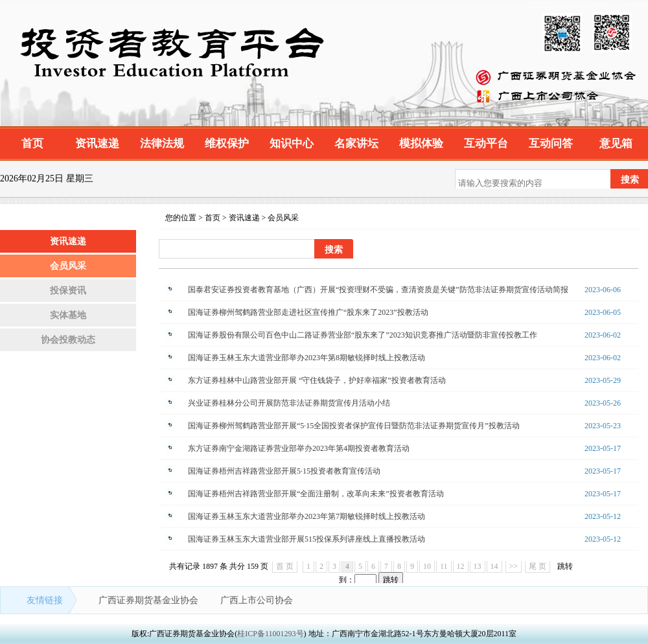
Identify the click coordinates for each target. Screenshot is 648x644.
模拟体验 (421, 144)
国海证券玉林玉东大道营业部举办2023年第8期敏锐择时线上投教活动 (307, 358)
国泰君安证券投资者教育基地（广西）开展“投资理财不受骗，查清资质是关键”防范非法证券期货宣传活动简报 (378, 290)
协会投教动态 (68, 340)
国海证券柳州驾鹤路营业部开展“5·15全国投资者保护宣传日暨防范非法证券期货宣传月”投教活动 (354, 426)
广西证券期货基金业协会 (150, 600)
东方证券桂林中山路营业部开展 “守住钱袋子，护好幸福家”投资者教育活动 (317, 380)
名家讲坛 (356, 144)
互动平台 (486, 144)
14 (494, 566)
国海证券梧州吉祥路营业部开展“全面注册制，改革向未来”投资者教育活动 (316, 494)
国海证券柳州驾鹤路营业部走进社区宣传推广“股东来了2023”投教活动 (308, 312)
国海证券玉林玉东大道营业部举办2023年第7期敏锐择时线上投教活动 (307, 516)
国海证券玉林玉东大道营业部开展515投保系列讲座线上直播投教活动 (307, 539)
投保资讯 (68, 291)
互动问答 (551, 144)
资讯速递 (97, 144)
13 (478, 566)
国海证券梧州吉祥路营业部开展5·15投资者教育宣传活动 (284, 471)
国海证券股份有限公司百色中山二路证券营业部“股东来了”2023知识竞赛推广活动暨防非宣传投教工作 (363, 335)
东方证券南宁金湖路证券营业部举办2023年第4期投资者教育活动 (299, 448)
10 (427, 566)
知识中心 (292, 144)
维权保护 (227, 144)
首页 (32, 144)
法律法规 (162, 144)
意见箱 (616, 144)
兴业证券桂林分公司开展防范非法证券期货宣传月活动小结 (289, 403)
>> (514, 566)
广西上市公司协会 (257, 600)
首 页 (285, 566)
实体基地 (68, 315)
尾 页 (538, 566)
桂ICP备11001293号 (270, 634)
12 (461, 566)
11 (444, 566)
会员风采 (68, 266)
